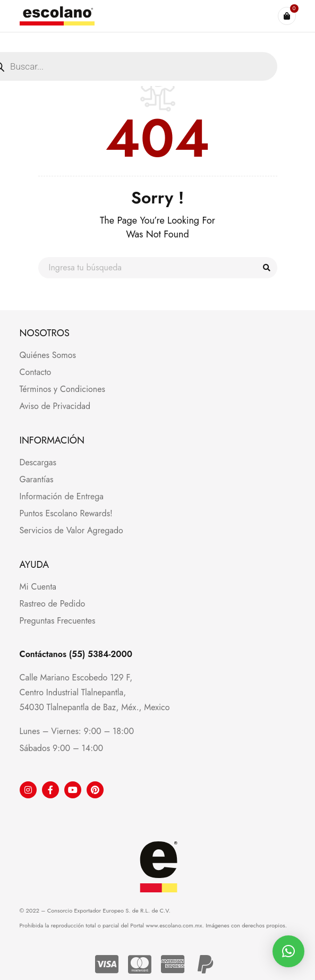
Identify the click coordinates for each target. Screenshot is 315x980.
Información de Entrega (62, 496)
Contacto (36, 372)
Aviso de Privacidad (55, 406)
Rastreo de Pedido (53, 604)
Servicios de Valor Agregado (71, 530)
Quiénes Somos (48, 355)
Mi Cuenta (38, 587)
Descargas (38, 462)
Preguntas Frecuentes (58, 621)
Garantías (37, 479)
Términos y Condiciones (62, 389)
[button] (288, 951)
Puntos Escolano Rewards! (66, 513)
